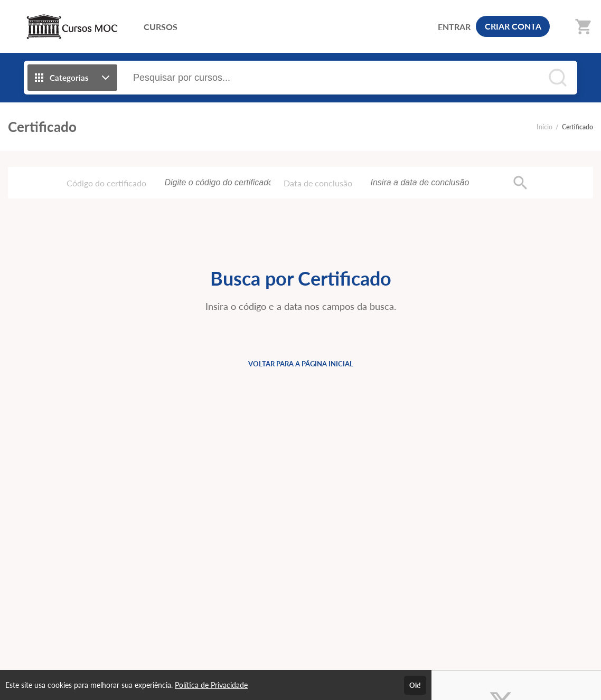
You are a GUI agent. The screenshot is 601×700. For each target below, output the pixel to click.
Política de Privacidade (211, 685)
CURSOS (161, 27)
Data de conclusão (318, 183)
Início (544, 127)
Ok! (415, 685)
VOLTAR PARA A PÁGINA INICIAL (301, 364)
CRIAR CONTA (513, 26)
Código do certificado (106, 183)
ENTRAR (454, 27)
